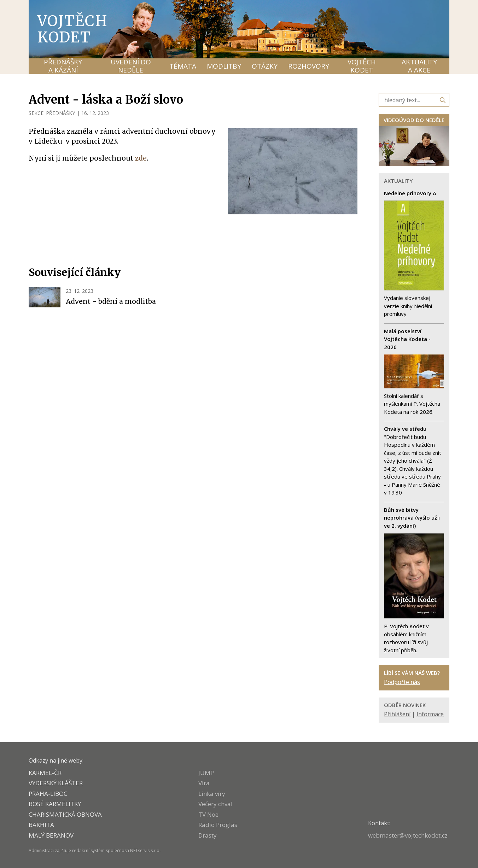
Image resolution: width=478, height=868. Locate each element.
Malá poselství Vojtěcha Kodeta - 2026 (407, 339)
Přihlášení (397, 714)
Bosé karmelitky (55, 804)
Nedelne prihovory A (410, 193)
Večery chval (215, 804)
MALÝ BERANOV (51, 835)
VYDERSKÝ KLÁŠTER (56, 783)
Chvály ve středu (405, 429)
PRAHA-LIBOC (48, 794)
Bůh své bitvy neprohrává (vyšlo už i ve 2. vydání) (412, 518)
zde (141, 158)
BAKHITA (41, 825)
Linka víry (212, 794)
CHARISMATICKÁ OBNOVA (65, 814)
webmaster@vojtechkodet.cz (408, 835)
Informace (430, 714)
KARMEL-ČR (45, 773)
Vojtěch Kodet (73, 29)
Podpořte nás (402, 682)
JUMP (206, 773)
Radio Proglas (218, 825)
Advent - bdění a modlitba (111, 301)
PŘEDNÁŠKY (60, 113)
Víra (204, 783)
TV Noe (208, 814)
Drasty (208, 835)
